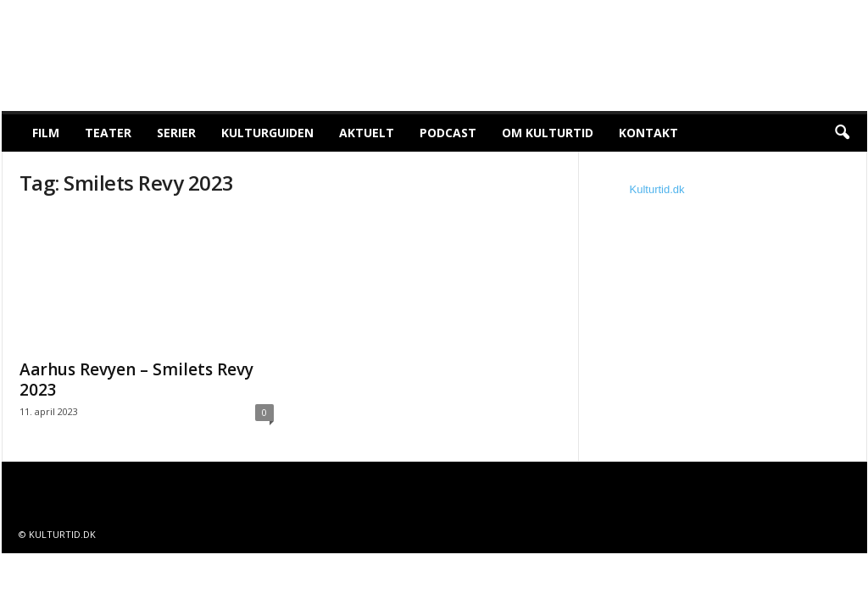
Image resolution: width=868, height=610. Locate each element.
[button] (842, 133)
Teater (108, 133)
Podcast (448, 133)
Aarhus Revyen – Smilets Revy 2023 (136, 380)
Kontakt (648, 133)
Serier (176, 133)
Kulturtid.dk (657, 189)
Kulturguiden (267, 133)
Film (46, 133)
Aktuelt (367, 133)
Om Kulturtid (548, 133)
